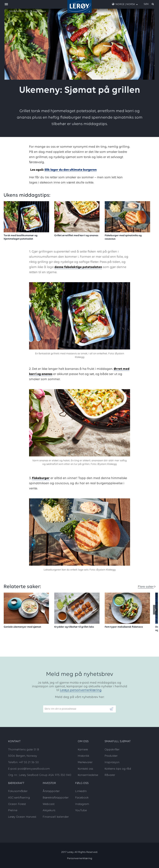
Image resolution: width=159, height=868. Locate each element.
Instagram (82, 804)
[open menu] (6, 4)
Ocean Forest (17, 804)
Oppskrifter (112, 750)
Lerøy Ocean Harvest (22, 817)
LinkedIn (81, 791)
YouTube (81, 810)
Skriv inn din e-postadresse (59, 704)
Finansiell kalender (56, 817)
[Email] (76, 709)
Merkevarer (85, 762)
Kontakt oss (85, 769)
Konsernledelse (88, 775)
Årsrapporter (51, 791)
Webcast (49, 804)
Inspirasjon (39, 11)
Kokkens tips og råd (118, 769)
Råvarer (110, 775)
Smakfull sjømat (19, 11)
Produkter (111, 756)
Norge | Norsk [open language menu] (125, 4)
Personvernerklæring (80, 858)
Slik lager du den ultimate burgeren (71, 170)
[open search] (149, 4)
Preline (13, 810)
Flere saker (146, 587)
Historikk (83, 756)
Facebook (82, 798)
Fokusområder (18, 791)
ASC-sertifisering (19, 798)
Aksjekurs (49, 810)
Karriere (83, 750)
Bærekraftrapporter (56, 798)
